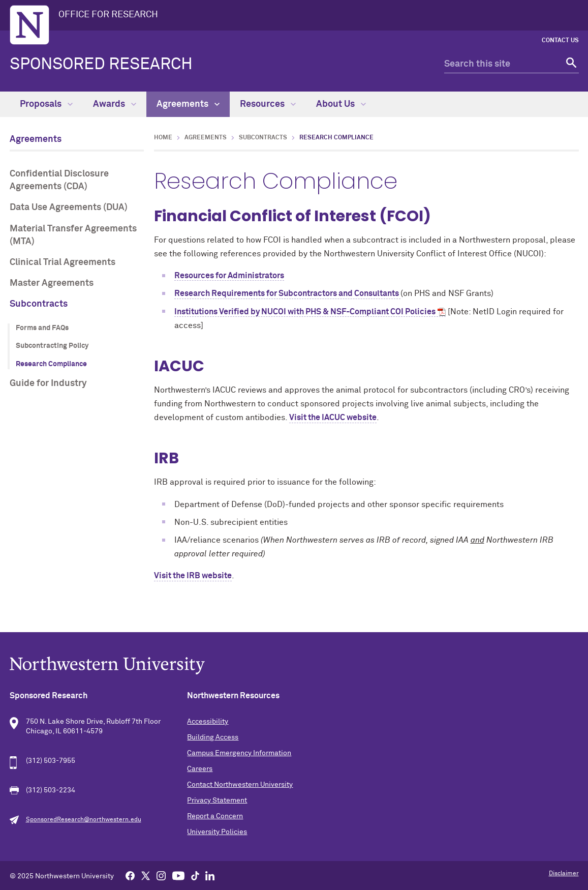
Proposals (46, 104)
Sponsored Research (101, 65)
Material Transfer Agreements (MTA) (73, 235)
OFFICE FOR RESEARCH (108, 15)
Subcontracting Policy (52, 346)
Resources (268, 104)
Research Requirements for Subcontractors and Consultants (287, 293)
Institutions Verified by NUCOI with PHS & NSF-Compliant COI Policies (305, 312)
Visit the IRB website (193, 576)
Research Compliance (51, 364)
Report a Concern (215, 816)
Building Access (213, 737)
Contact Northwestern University (240, 785)
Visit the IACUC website (333, 418)
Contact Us (560, 41)
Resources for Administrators (229, 276)
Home (163, 138)
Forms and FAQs (42, 328)
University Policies (217, 832)
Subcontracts (39, 304)
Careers (200, 769)
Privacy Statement (217, 800)
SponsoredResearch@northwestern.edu (84, 820)
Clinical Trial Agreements (63, 262)
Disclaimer (564, 874)
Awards (115, 104)
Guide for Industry (48, 383)
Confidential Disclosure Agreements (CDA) (59, 180)
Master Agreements (52, 283)
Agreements (188, 104)
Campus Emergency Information (239, 753)
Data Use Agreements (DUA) (69, 207)
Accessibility (208, 722)
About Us (341, 104)
